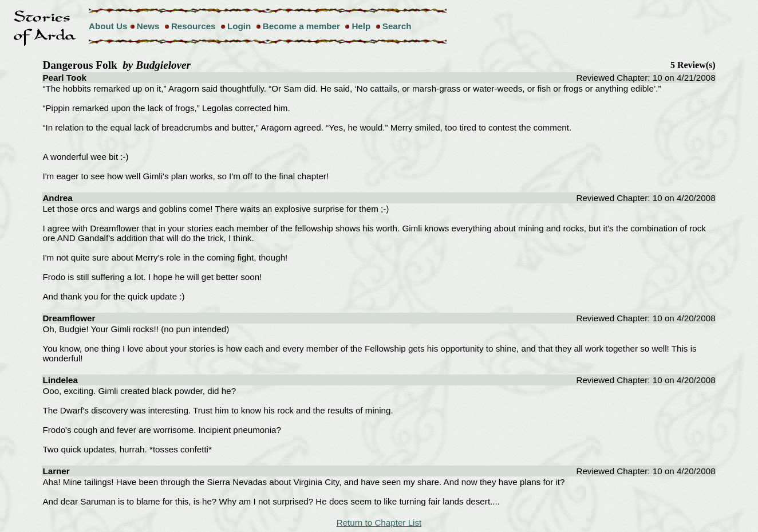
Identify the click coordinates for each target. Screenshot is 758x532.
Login (239, 26)
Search (397, 26)
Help (361, 26)
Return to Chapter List (379, 523)
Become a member (301, 26)
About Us (108, 26)
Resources (194, 26)
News (148, 26)
